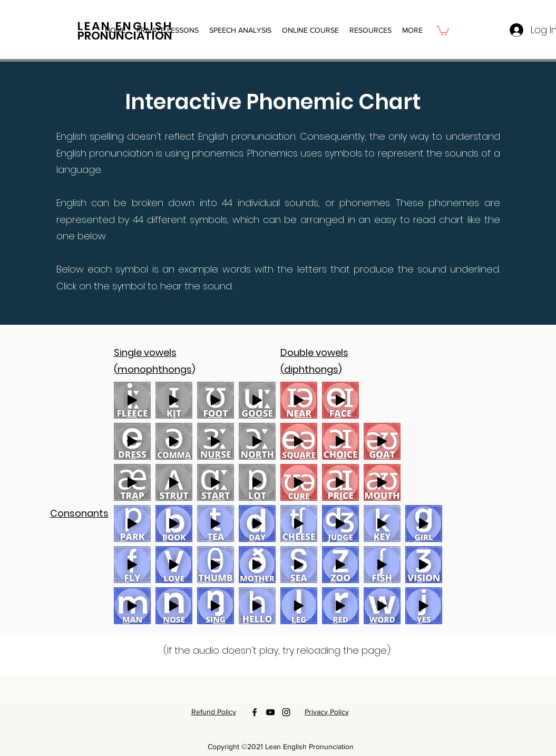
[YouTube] (270, 712)
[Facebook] (255, 712)
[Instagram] (286, 712)
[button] (310, 30)
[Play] (132, 400)
